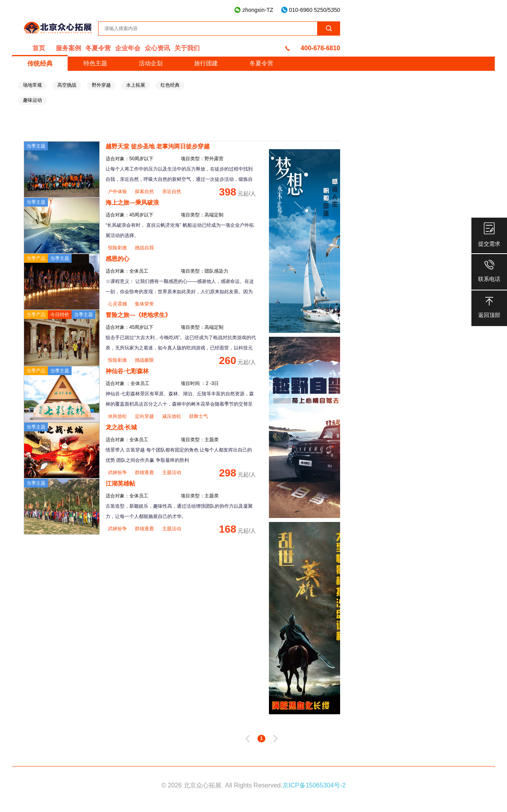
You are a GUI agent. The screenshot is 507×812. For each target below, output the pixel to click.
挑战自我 (144, 248)
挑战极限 (144, 360)
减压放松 (172, 416)
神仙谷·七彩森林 (127, 371)
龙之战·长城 (121, 427)
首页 (39, 48)
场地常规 (32, 85)
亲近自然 (172, 192)
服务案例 (68, 48)
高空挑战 (67, 85)
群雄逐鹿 (145, 472)
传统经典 (40, 64)
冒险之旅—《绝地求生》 (138, 315)
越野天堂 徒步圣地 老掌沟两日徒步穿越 (158, 146)
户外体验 (118, 192)
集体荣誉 (144, 304)
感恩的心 (117, 259)
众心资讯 (157, 48)
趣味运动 (32, 100)
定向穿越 (145, 416)
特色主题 (95, 63)
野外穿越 (101, 85)
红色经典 (170, 85)
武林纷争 (118, 472)
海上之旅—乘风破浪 (132, 202)
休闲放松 (118, 416)
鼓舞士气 (199, 416)
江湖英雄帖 (120, 483)
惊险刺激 (118, 248)
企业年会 (128, 48)
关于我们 (187, 48)
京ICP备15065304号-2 (314, 785)
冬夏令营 (98, 48)
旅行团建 (206, 63)
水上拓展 (136, 85)
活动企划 (151, 63)
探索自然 (145, 192)
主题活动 (172, 472)
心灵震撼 (118, 304)
